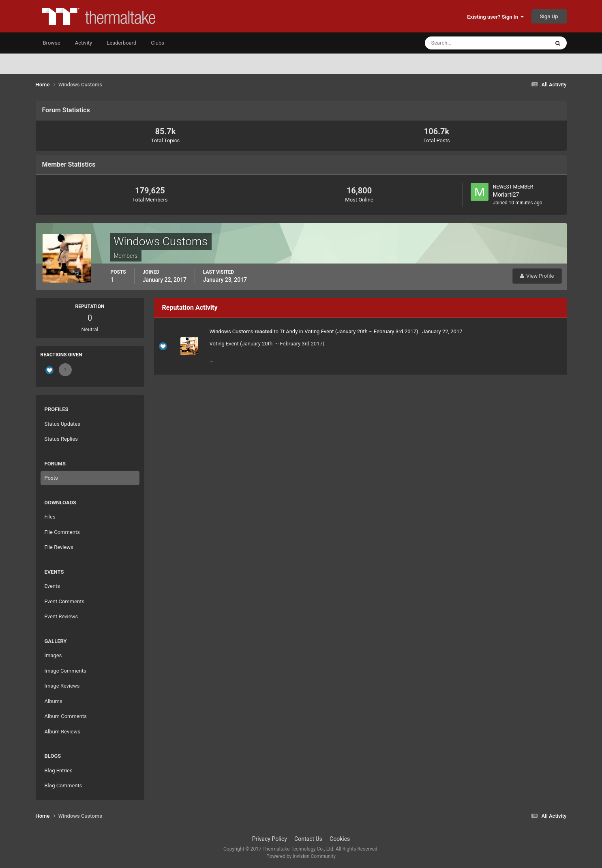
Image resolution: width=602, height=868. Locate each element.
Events (52, 586)
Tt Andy (289, 331)
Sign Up (549, 16)
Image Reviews (62, 686)
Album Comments (66, 716)
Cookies (340, 839)
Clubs (157, 43)
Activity (84, 43)
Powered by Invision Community (301, 856)
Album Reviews (62, 732)
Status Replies (61, 439)
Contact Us (308, 839)
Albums (54, 701)
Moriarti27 (506, 195)
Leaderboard (121, 43)
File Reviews (59, 547)
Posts (51, 478)
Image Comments (65, 671)
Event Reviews (61, 616)
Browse (52, 43)
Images (53, 655)
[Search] (462, 43)
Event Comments (65, 601)
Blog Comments (63, 785)
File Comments (62, 532)
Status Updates (62, 424)
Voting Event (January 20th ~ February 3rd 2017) (361, 331)
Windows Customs (231, 331)
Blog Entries (59, 770)
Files (50, 517)
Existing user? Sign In (495, 17)
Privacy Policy (270, 839)
